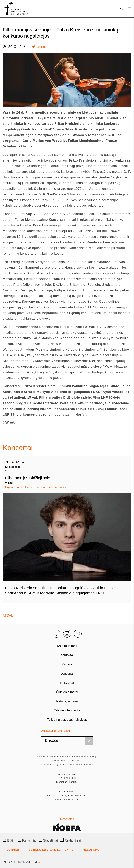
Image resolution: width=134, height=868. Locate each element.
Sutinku (13, 850)
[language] (122, 9)
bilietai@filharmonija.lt (67, 799)
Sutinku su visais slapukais (51, 850)
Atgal (8, 616)
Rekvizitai (67, 683)
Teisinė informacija (67, 710)
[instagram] (67, 634)
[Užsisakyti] (89, 741)
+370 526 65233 (77, 795)
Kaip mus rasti (67, 646)
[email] (67, 741)
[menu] (129, 9)
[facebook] (56, 634)
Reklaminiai (70, 840)
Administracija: (67, 774)
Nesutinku (91, 850)
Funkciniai (27, 840)
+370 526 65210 (67, 778)
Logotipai (67, 674)
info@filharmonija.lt (67, 782)
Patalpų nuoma (67, 701)
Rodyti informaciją (21, 862)
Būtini (9, 840)
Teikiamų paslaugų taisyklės (67, 720)
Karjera (67, 664)
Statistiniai (48, 840)
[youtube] (78, 634)
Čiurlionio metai (67, 692)
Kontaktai (67, 655)
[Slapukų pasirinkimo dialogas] (67, 851)
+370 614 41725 (57, 795)
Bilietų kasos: (67, 792)
